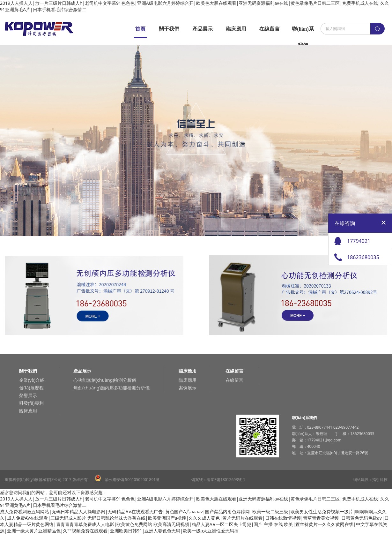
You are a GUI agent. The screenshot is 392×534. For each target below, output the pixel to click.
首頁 (140, 29)
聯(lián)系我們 (303, 32)
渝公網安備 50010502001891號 (127, 480)
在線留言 (270, 29)
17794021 (359, 241)
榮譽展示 (28, 395)
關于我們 (169, 29)
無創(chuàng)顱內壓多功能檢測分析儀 (112, 388)
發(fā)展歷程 (31, 388)
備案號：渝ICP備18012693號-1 (218, 480)
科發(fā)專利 (31, 403)
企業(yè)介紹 (32, 380)
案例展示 (188, 388)
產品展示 (203, 29)
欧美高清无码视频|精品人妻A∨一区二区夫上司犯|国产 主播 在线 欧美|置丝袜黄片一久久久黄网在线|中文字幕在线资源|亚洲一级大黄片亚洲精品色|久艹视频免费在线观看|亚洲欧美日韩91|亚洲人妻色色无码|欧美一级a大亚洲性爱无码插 (194, 527)
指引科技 (380, 480)
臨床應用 (236, 29)
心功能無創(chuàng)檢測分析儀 (105, 380)
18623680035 (363, 257)
